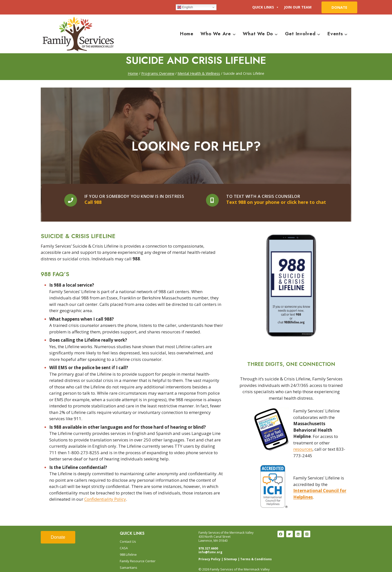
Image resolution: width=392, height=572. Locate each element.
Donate (58, 529)
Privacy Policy (209, 551)
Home (187, 34)
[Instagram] (307, 526)
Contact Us (128, 533)
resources (303, 432)
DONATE (339, 7)
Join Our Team (298, 7)
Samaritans (128, 559)
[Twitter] (289, 526)
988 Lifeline (128, 546)
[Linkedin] (298, 526)
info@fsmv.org (210, 544)
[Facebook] (281, 526)
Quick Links (266, 7)
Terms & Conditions (256, 551)
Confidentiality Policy (105, 502)
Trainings (127, 566)
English (185, 7)
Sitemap (230, 551)
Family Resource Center (138, 553)
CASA (124, 540)
